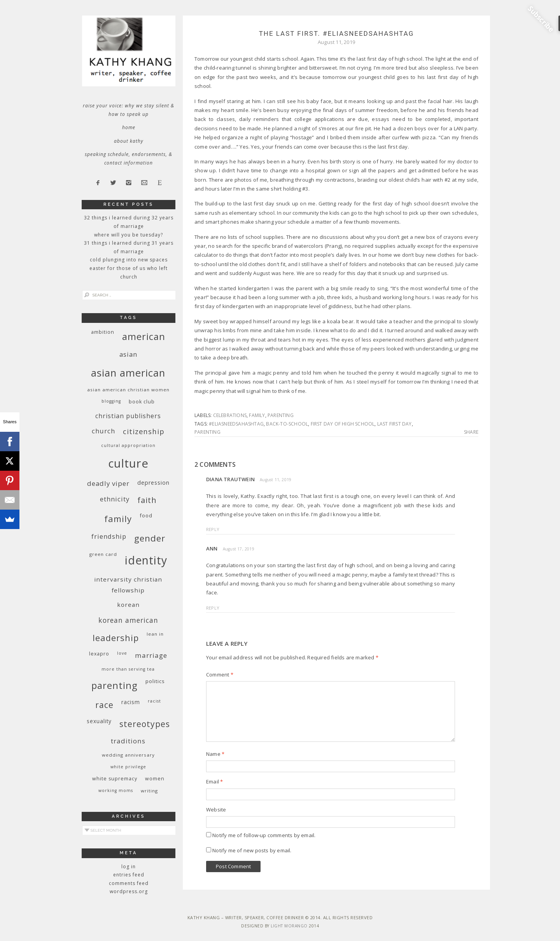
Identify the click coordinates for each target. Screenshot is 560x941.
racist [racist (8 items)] (154, 701)
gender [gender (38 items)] (150, 538)
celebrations (230, 415)
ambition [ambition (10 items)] (103, 332)
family (257, 415)
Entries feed (129, 875)
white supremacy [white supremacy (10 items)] (115, 779)
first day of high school (343, 424)
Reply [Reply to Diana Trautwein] (213, 529)
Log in (129, 867)
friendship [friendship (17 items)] (109, 536)
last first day (395, 424)
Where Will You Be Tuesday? (129, 235)
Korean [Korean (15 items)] (128, 605)
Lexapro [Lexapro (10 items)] (99, 654)
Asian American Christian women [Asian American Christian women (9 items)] (128, 390)
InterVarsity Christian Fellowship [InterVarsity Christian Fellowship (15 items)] (128, 585)
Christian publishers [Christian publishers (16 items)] (128, 416)
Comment (220, 675)
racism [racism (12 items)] (131, 702)
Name (215, 754)
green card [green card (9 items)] (103, 554)
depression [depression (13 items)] (153, 483)
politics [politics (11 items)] (155, 681)
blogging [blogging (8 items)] (111, 401)
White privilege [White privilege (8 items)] (128, 767)
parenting (281, 415)
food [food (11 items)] (146, 515)
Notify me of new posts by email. (252, 850)
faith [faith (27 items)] (147, 500)
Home (129, 127)
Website (216, 810)
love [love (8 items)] (122, 653)
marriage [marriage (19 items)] (151, 655)
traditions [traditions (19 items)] (128, 741)
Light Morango (289, 926)
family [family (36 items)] (118, 519)
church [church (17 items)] (103, 431)
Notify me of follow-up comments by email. (264, 835)
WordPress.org (129, 891)
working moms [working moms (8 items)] (116, 790)
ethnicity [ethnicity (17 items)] (115, 499)
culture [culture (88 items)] (128, 463)
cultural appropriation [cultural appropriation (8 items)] (128, 445)
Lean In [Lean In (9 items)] (155, 634)
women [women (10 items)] (155, 779)
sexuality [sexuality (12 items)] (99, 721)
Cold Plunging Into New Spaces (129, 260)
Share (471, 432)
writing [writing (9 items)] (149, 791)
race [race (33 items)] (104, 705)
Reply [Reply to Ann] (213, 608)
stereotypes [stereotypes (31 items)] (145, 724)
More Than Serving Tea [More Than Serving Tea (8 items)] (128, 669)
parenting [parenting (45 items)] (115, 685)
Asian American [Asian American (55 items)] (128, 373)
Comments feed (129, 883)
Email (214, 782)
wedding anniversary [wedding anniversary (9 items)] (128, 755)
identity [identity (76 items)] (146, 560)
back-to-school (287, 424)
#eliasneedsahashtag (236, 424)
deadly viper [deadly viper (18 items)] (108, 483)
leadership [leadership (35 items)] (116, 638)
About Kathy (129, 141)
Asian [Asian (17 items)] (128, 354)
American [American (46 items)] (144, 336)
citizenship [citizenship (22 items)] (144, 431)
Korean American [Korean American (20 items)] (128, 620)
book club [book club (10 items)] (142, 402)
